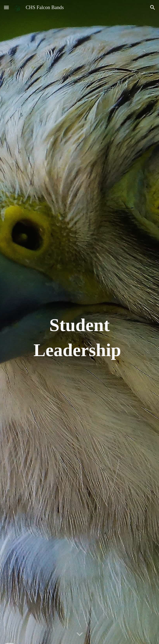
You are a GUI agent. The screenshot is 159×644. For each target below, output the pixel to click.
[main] (80, 322)
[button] (6, 7)
